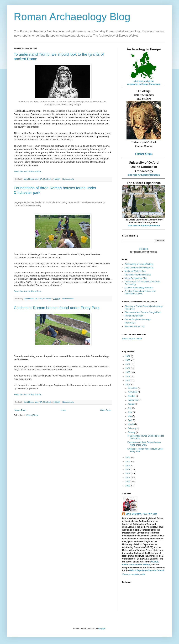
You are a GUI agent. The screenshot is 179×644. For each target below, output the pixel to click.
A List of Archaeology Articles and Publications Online (140, 292)
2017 (128, 385)
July (130, 408)
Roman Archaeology (134, 316)
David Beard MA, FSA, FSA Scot (141, 514)
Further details (144, 154)
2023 (128, 360)
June (130, 412)
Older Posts (106, 410)
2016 (128, 457)
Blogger (102, 629)
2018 (128, 380)
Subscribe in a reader (132, 339)
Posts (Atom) (32, 415)
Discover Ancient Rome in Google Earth (143, 312)
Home (63, 410)
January (132, 432)
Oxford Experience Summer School (147, 570)
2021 (128, 368)
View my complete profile (134, 574)
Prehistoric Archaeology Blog (138, 275)
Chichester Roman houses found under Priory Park (57, 308)
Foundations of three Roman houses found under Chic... (144, 444)
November (133, 392)
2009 (128, 486)
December (133, 388)
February (132, 428)
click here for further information (144, 175)
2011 (128, 478)
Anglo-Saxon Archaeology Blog (139, 268)
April (130, 420)
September (133, 400)
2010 (128, 482)
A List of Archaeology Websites (139, 288)
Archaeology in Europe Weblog (139, 264)
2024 (128, 356)
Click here (144, 249)
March (131, 424)
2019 (128, 376)
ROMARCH (130, 323)
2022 (128, 364)
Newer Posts (20, 410)
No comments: (69, 179)
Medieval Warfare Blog (135, 271)
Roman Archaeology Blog (72, 17)
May (130, 416)
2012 (128, 474)
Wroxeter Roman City (135, 326)
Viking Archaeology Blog (136, 278)
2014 (128, 466)
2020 (128, 372)
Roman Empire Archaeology (138, 319)
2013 (128, 470)
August (131, 404)
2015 (128, 461)
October (132, 396)
